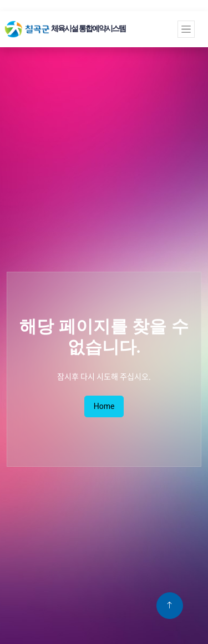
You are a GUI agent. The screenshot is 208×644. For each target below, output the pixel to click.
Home (104, 406)
